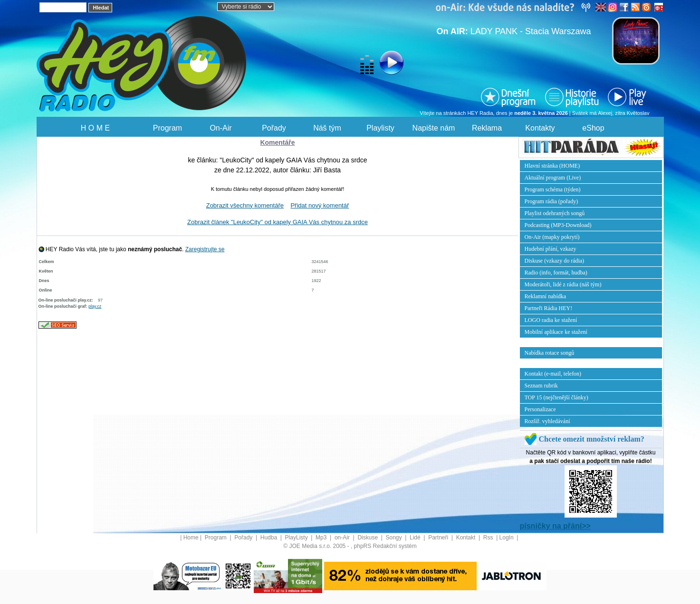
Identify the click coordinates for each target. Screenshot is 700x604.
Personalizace (540, 409)
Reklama (487, 128)
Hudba (270, 538)
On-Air (221, 128)
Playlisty (380, 128)
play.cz (95, 306)
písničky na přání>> (555, 526)
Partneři (439, 538)
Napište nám (434, 128)
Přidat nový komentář (320, 205)
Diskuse (368, 538)
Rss (489, 538)
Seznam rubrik (541, 386)
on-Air (343, 538)
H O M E (95, 128)
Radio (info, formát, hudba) (556, 273)
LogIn (507, 538)
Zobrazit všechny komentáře (245, 205)
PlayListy (297, 538)
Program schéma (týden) (553, 189)
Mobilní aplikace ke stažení (556, 332)
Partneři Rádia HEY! (549, 308)
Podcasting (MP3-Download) (558, 225)
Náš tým (327, 128)
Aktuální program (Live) (553, 178)
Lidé (416, 538)
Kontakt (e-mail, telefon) (553, 374)
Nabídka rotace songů (550, 353)
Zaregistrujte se (205, 249)
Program (168, 128)
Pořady (274, 128)
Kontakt (467, 538)
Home (191, 538)
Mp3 (322, 538)
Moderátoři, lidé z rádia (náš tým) (563, 284)
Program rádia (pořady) (551, 201)
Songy (395, 538)
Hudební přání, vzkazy (551, 249)
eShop (593, 128)
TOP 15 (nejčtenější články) (556, 397)
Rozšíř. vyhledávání (547, 421)
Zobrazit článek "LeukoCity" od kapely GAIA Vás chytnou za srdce (278, 222)
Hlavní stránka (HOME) (552, 166)
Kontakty (540, 128)
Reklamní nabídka (546, 296)
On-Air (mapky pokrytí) (552, 237)
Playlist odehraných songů (555, 213)
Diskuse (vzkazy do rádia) (555, 261)
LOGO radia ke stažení (551, 320)
